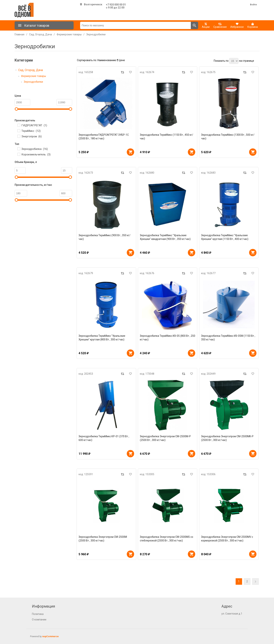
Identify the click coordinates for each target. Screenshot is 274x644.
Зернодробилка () (35, 149)
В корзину (130, 152)
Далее (255, 581)
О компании (39, 620)
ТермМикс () (31, 131)
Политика (38, 614)
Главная (19, 34)
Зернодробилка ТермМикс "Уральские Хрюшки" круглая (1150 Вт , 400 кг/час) (225, 237)
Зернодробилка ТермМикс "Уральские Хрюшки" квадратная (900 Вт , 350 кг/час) (165, 237)
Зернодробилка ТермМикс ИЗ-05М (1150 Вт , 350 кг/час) (228, 338)
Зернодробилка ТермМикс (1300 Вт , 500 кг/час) (228, 137)
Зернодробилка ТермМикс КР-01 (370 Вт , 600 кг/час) (104, 438)
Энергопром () (32, 136)
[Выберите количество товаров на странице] (234, 61)
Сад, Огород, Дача (31, 70)
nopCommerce (50, 636)
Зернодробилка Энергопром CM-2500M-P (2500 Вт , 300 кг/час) (165, 438)
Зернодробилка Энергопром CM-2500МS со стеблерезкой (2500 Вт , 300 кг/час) (167, 539)
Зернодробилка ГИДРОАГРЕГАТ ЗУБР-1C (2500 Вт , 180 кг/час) (104, 137)
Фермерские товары (33, 76)
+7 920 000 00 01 (116, 5)
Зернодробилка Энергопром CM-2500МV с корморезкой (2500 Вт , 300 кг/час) (227, 539)
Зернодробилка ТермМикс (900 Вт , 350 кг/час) (105, 237)
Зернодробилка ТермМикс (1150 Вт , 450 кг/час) (167, 137)
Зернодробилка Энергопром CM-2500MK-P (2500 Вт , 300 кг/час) (227, 438)
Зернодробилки (33, 82)
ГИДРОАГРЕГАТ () (34, 125)
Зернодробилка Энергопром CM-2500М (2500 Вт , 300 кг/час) (103, 539)
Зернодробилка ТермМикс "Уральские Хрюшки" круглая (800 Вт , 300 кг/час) (102, 338)
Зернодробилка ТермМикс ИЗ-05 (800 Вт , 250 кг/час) (168, 338)
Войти (253, 5)
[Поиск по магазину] (136, 25)
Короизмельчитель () (36, 154)
